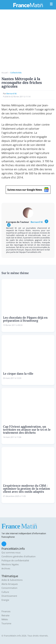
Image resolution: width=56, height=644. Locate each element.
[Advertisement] (28, 41)
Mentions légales (10, 564)
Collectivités (16, 73)
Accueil (5, 73)
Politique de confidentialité (15, 561)
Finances (6, 611)
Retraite (5, 615)
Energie (5, 600)
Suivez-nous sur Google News (28, 190)
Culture (5, 592)
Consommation (9, 588)
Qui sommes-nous (11, 553)
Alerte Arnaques (10, 584)
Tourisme (6, 623)
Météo (5, 619)
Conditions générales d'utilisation (19, 556)
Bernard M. (12, 94)
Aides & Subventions (12, 580)
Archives (6, 568)
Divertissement (9, 596)
